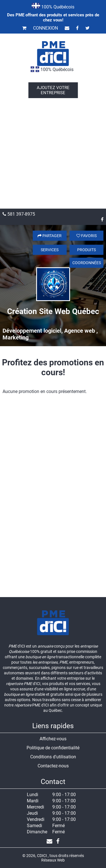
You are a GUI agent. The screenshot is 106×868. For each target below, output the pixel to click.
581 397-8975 (19, 214)
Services (50, 250)
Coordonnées (87, 263)
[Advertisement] (53, 153)
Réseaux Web (53, 860)
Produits (86, 250)
